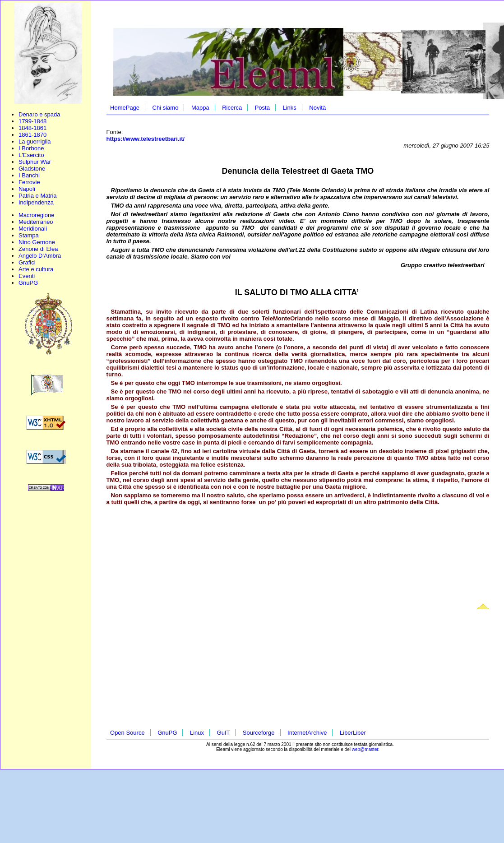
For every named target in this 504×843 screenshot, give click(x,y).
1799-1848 (32, 121)
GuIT (224, 733)
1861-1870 (32, 135)
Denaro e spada (39, 114)
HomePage (125, 108)
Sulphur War (35, 162)
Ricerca (232, 108)
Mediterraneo (36, 222)
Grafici (27, 262)
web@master (365, 749)
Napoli (27, 189)
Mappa (200, 108)
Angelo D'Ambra (40, 256)
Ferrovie (29, 182)
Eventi (27, 276)
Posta (262, 108)
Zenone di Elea (38, 249)
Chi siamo (166, 108)
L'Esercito (31, 155)
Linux (197, 733)
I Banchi (29, 175)
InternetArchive (307, 733)
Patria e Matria (38, 196)
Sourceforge (259, 733)
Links (289, 108)
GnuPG (28, 283)
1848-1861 (32, 128)
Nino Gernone (37, 242)
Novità (317, 108)
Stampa (29, 235)
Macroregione (37, 215)
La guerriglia (35, 141)
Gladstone (32, 169)
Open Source (127, 733)
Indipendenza (36, 202)
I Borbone (31, 148)
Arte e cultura (36, 269)
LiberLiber (353, 733)
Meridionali (33, 229)
